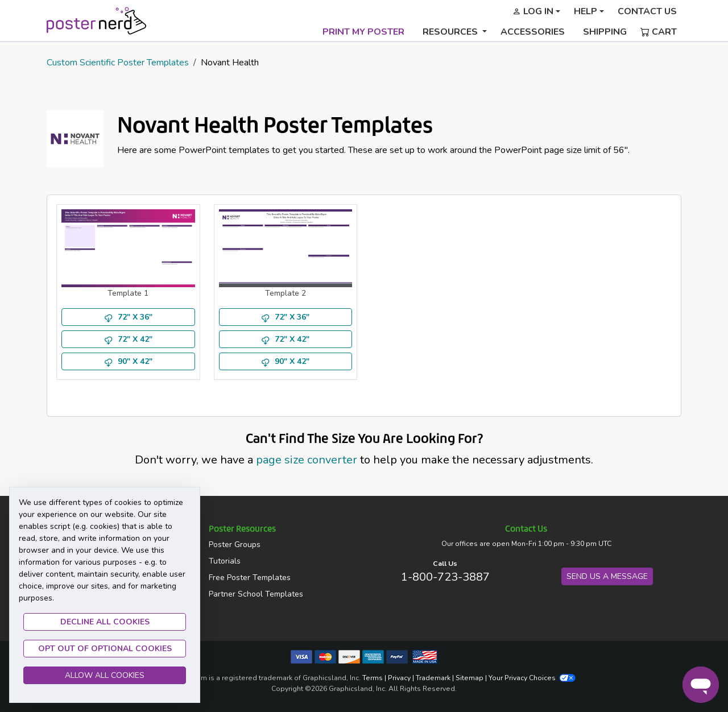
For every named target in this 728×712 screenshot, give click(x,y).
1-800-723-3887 (445, 577)
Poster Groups (235, 545)
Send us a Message (607, 576)
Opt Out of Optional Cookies (105, 649)
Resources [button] (451, 32)
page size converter (307, 460)
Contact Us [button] (647, 11)
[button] (536, 11)
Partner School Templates (256, 594)
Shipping (605, 32)
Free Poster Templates (250, 578)
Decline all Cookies (105, 622)
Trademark (433, 678)
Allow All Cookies (105, 675)
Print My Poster (363, 32)
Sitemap (470, 678)
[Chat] (701, 685)
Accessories (533, 32)
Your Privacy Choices (532, 678)
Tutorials (225, 561)
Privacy (399, 678)
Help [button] (586, 11)
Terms (373, 678)
